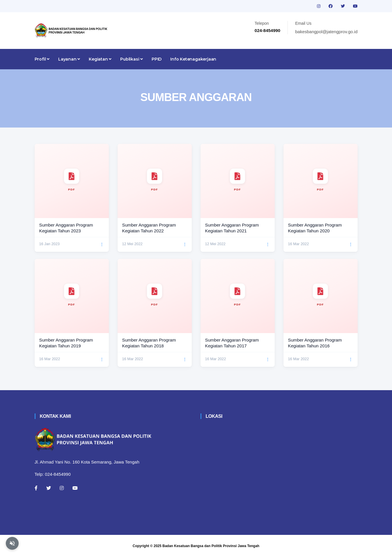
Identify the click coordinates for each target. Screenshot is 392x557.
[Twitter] (49, 488)
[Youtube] (75, 488)
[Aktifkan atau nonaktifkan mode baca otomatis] (12, 543)
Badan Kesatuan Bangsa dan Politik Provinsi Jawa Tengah (211, 546)
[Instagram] (62, 488)
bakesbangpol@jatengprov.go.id (326, 32)
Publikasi (132, 59)
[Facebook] (36, 488)
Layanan (69, 59)
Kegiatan (100, 59)
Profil (42, 59)
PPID (157, 59)
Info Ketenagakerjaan (193, 59)
